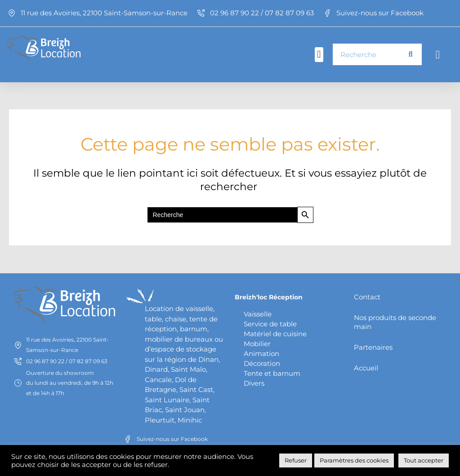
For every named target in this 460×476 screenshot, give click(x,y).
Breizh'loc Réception (271, 296)
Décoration (262, 363)
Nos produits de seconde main (395, 321)
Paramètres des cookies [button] (354, 460)
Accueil (366, 367)
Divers (254, 382)
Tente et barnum (272, 372)
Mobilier (257, 343)
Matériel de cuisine (275, 333)
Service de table (270, 323)
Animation (261, 353)
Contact (367, 296)
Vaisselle (258, 313)
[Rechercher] (411, 54)
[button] (319, 55)
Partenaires (373, 346)
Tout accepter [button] (424, 460)
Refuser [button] (296, 460)
